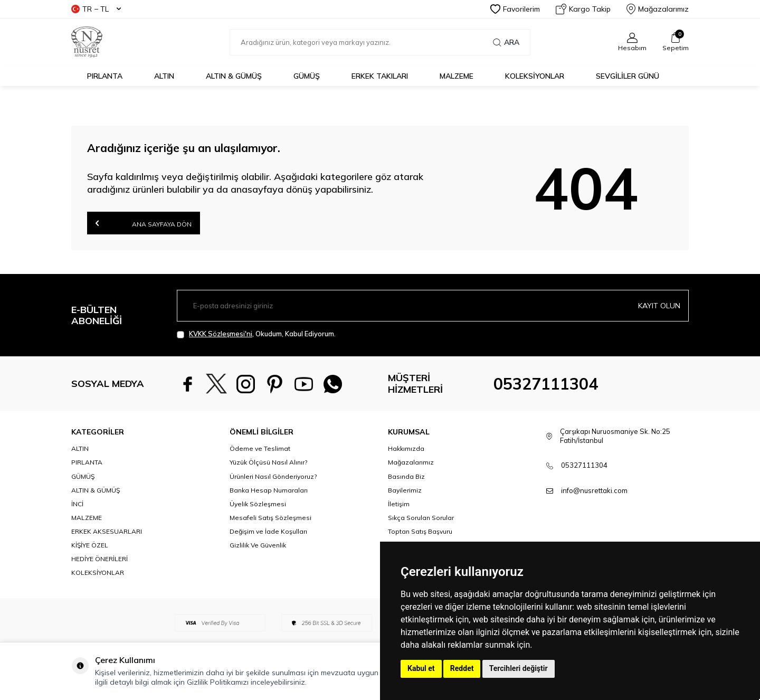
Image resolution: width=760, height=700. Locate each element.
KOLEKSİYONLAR (535, 76)
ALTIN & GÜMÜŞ (234, 76)
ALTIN (164, 76)
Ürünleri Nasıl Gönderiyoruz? (273, 476)
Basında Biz (406, 476)
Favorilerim (515, 9)
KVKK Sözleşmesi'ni (221, 334)
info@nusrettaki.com (594, 490)
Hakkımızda (406, 448)
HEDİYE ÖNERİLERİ (99, 559)
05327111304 (546, 384)
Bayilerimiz (405, 490)
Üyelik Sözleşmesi (258, 504)
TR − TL (96, 9)
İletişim (399, 504)
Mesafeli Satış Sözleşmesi (270, 518)
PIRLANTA (105, 76)
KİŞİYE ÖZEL (90, 545)
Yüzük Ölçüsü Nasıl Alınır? (268, 462)
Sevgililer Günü (628, 76)
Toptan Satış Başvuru (420, 531)
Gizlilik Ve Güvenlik (258, 545)
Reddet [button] (462, 668)
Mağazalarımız (658, 9)
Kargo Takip (583, 9)
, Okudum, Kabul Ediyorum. (256, 334)
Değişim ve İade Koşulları (268, 531)
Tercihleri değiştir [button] (519, 668)
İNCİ (77, 504)
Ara (506, 42)
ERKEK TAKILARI (380, 76)
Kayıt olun (659, 306)
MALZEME (457, 76)
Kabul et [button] (421, 668)
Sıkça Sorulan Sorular (421, 518)
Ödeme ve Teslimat (260, 448)
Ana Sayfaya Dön (144, 223)
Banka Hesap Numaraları (269, 490)
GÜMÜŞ (307, 76)
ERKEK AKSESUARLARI (107, 531)
